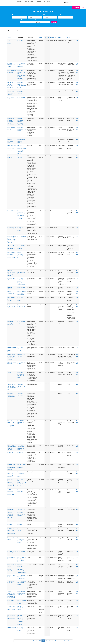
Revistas (20, 2)
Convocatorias (29, 2)
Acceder (67, 3)
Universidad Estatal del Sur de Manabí (22, 129)
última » (70, 641)
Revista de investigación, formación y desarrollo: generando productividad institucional (11, 513)
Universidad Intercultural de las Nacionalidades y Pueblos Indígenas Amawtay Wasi (22, 75)
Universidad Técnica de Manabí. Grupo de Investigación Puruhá (22, 482)
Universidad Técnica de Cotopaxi (20, 349)
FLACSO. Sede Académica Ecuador (21, 229)
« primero (17, 641)
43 (56, 641)
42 (53, 641)
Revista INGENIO (11, 211)
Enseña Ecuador (21, 287)
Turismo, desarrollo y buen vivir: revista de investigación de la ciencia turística (12, 595)
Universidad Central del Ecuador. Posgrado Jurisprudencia (21, 281)
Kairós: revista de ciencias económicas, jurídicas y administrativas (12, 568)
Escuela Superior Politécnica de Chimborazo (22, 466)
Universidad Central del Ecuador (20, 629)
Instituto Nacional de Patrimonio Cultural (22, 602)
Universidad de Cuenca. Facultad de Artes (22, 247)
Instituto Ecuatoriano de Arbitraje (21, 306)
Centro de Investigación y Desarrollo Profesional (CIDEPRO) (21, 122)
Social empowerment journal (11, 42)
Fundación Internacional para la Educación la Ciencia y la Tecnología (22, 149)
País (44, 15)
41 (49, 641)
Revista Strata (11, 601)
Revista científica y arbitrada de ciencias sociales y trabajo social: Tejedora (12, 239)
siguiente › (63, 641)
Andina (9, 373)
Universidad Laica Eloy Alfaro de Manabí (22, 583)
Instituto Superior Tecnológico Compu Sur (22, 394)
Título (14, 15)
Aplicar (54, 22)
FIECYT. (19, 153)
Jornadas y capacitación (43, 2)
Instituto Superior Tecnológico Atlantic (22, 158)
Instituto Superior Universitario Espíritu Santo (22, 293)
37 (37, 641)
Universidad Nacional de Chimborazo (20, 491)
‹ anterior (23, 641)
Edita (69, 38)
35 (30, 641)
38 (40, 641)
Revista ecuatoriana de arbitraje (11, 306)
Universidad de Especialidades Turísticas (21, 593)
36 (34, 641)
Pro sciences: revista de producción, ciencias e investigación (11, 122)
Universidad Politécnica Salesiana (20, 92)
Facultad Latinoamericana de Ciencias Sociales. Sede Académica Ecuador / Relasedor (22, 620)
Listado (77, 7)
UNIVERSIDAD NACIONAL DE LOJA (21, 422)
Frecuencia (38, 20)
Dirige (60, 38)
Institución (22, 20)
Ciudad (60, 15)
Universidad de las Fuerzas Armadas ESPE (21, 577)
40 (46, 641)
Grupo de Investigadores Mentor (21, 272)
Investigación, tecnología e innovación (11, 323)
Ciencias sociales (12, 627)
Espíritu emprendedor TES (11, 293)
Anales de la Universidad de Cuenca (11, 65)
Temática (30, 15)
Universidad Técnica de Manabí (20, 299)
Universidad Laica (22, 236)
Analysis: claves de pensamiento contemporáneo (11, 608)
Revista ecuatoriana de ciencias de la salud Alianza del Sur (12, 386)
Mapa (84, 7)
